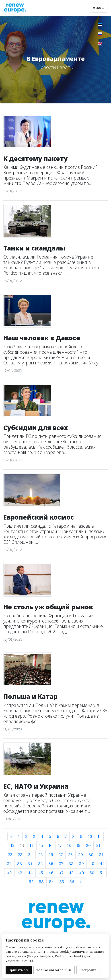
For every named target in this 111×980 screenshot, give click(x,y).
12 (13, 845)
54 (52, 882)
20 (88, 845)
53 (41, 882)
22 (10, 855)
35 (40, 863)
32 (9, 863)
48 (71, 873)
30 (91, 855)
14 (32, 845)
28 (70, 855)
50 (92, 873)
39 (81, 863)
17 (60, 845)
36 (51, 863)
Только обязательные (54, 970)
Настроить (88, 970)
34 (30, 863)
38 (71, 863)
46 (51, 873)
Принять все (19, 970)
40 (92, 863)
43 (20, 873)
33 (20, 863)
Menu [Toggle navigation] (99, 8)
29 (81, 855)
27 (61, 855)
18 (69, 845)
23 (20, 855)
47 (61, 873)
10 (90, 836)
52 (31, 882)
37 (61, 863)
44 (30, 873)
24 (30, 855)
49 (82, 873)
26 (51, 855)
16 (51, 845)
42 (9, 873)
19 (78, 845)
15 (41, 845)
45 (41, 873)
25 (41, 855)
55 (62, 882)
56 (72, 882)
